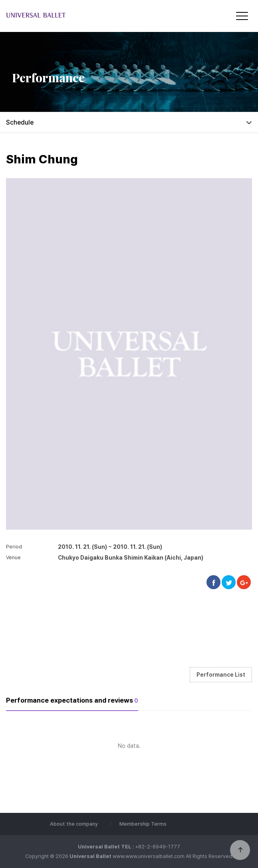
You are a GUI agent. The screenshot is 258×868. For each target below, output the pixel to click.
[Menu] (242, 16)
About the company (74, 824)
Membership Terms (143, 824)
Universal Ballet (74, 15)
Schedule (20, 122)
